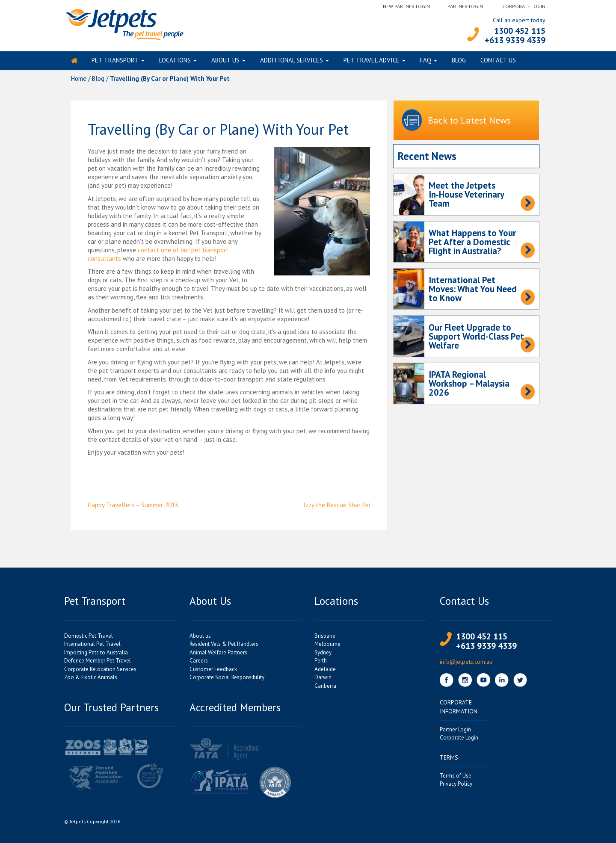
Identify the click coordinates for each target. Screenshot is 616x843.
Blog (459, 61)
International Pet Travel (92, 646)
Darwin (323, 679)
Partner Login (465, 6)
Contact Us (498, 61)
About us (225, 61)
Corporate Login (524, 6)
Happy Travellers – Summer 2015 (133, 507)
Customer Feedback (213, 671)
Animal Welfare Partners (218, 654)
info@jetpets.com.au (466, 663)
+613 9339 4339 (515, 40)
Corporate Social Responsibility (227, 679)
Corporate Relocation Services (100, 671)
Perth (321, 663)
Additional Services (292, 61)
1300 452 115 (520, 31)
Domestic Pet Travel (89, 637)
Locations (175, 61)
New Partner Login (406, 6)
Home (79, 80)
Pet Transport (115, 61)
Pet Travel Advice (372, 61)
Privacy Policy (456, 786)
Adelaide (325, 671)
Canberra (325, 688)
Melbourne (327, 646)
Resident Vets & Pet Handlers (224, 646)
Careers (199, 663)
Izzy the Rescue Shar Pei (337, 507)
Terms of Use (456, 777)
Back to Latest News (456, 123)
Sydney (323, 654)
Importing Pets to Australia (96, 654)
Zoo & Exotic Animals (91, 679)
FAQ (426, 61)
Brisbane (325, 637)
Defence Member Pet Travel (98, 663)
